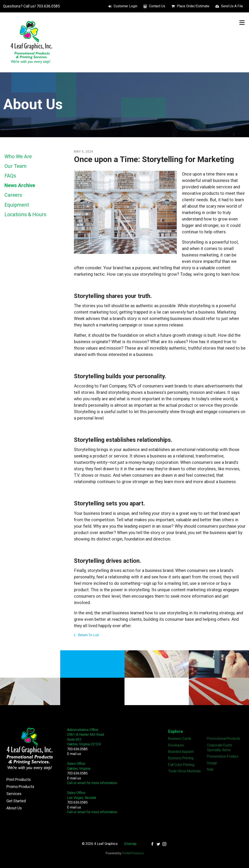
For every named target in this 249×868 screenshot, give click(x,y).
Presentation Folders (223, 756)
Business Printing (181, 758)
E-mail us (74, 754)
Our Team (16, 166)
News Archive (20, 185)
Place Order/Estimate (193, 6)
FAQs (10, 176)
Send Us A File (232, 6)
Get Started (16, 801)
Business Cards (180, 739)
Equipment (17, 205)
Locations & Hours (25, 215)
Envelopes (176, 745)
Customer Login (125, 6)
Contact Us (157, 6)
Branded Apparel (181, 752)
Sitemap (130, 844)
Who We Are (18, 157)
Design (212, 763)
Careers (13, 195)
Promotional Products (224, 739)
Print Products (19, 779)
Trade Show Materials (184, 771)
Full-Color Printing (181, 765)
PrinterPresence (133, 853)
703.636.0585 (77, 749)
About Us (14, 808)
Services (14, 794)
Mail (210, 769)
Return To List (88, 635)
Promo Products (20, 787)
